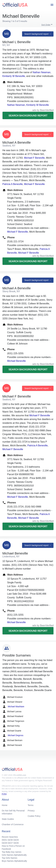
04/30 (10, 840)
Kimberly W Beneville (14, 76)
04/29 (16, 840)
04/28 (4, 843)
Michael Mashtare (13, 707)
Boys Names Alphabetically (14, 861)
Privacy (31, 811)
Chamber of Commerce (13, 824)
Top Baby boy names (12, 852)
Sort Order (46, 25)
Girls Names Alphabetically (14, 855)
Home (5, 805)
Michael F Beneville (34, 158)
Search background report (28, 116)
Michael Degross (13, 736)
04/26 (16, 843)
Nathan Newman (42, 72)
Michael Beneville (17, 361)
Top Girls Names (9, 858)
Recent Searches (10, 837)
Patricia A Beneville (13, 184)
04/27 (10, 843)
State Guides (8, 819)
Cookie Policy (34, 816)
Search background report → (38, 34)
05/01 (4, 840)
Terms (31, 805)
